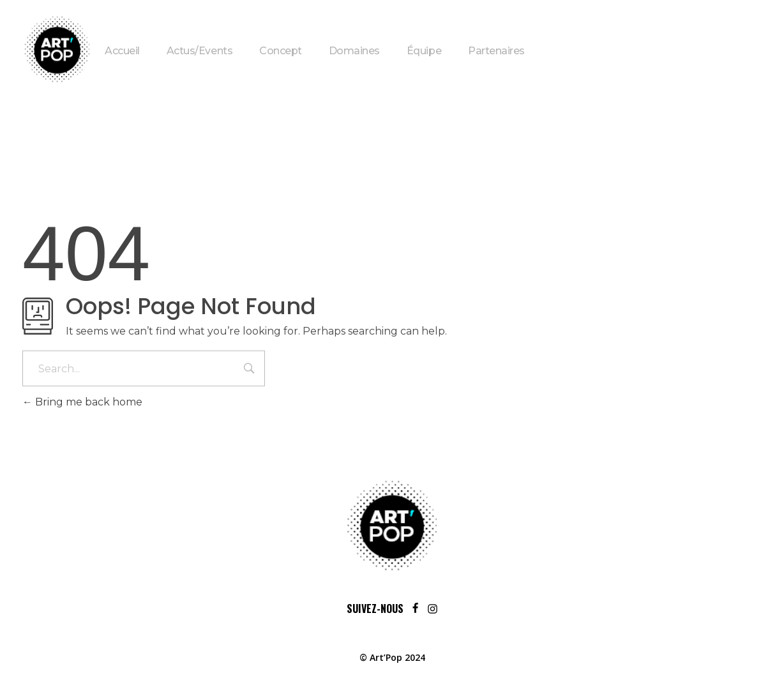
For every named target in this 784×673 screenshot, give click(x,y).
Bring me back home (82, 402)
